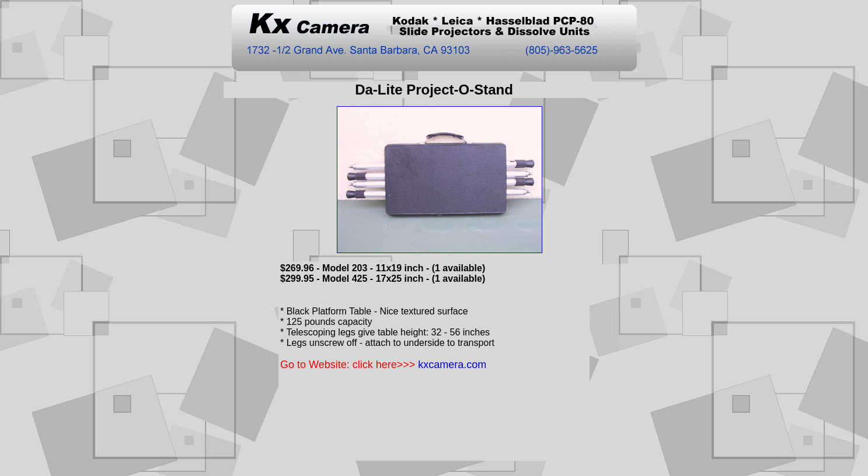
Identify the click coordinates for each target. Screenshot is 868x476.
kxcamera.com (452, 365)
